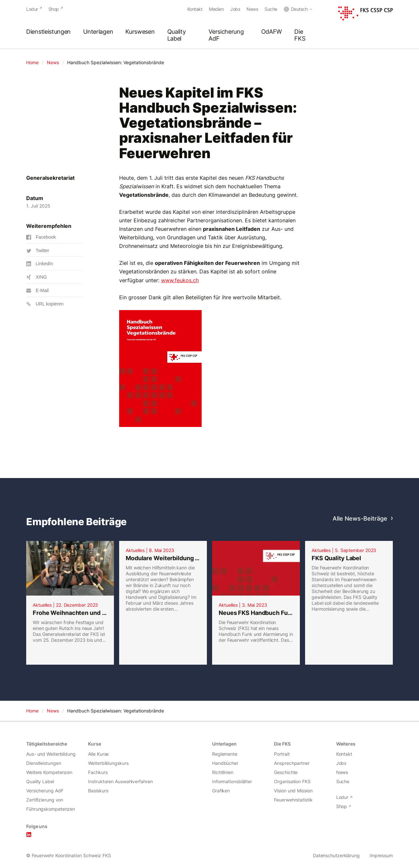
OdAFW (272, 32)
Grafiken (221, 791)
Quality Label (177, 35)
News (252, 9)
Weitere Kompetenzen (49, 772)
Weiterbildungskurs (108, 763)
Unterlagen (98, 32)
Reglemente (225, 754)
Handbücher (225, 763)
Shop (54, 9)
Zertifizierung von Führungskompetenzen (51, 804)
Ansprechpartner (292, 763)
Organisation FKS (292, 781)
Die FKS (300, 35)
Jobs (235, 9)
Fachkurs (98, 772)
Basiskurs (98, 791)
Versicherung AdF (226, 35)
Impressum (381, 856)
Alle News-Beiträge (360, 518)
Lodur (32, 9)
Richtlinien (223, 772)
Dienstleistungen (48, 32)
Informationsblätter (232, 781)
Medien (216, 9)
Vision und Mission (293, 791)
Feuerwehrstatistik (293, 800)
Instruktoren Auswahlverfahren (120, 781)
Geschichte (286, 772)
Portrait (282, 754)
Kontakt (195, 9)
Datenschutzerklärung (336, 856)
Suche (271, 9)
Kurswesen (140, 32)
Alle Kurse (98, 754)
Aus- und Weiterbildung (51, 754)
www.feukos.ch (180, 280)
